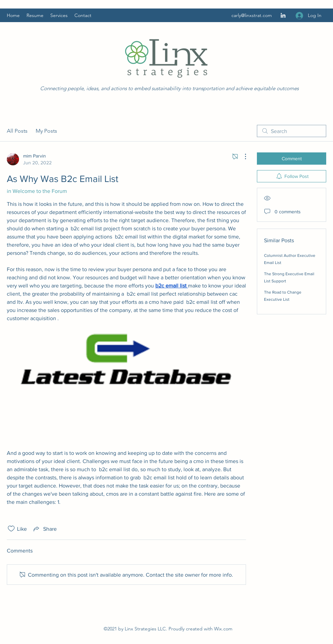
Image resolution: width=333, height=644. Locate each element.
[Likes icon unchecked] (11, 529)
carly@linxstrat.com (252, 15)
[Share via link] (45, 529)
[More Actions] (242, 156)
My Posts (46, 131)
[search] (292, 131)
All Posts (17, 131)
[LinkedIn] (283, 15)
